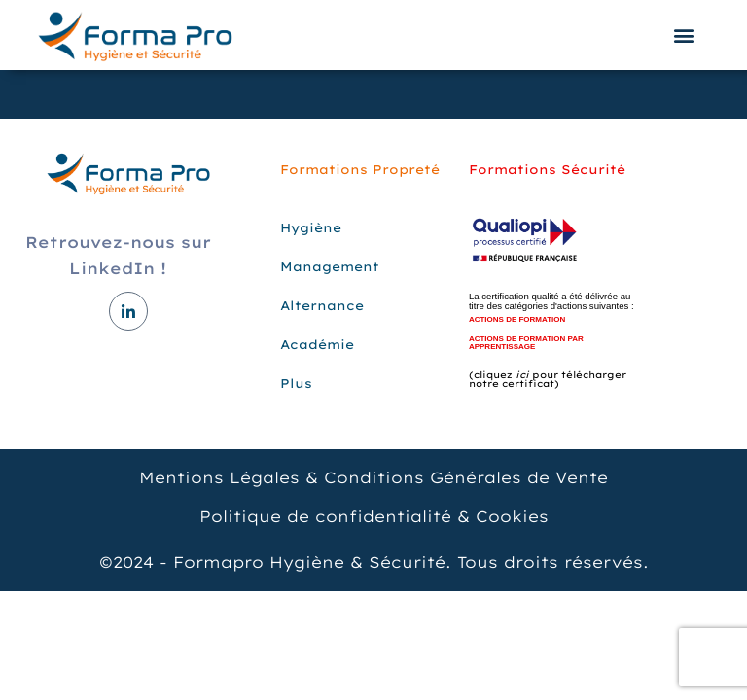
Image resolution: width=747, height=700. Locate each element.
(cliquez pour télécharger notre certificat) (548, 379)
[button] (684, 35)
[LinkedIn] (128, 311)
